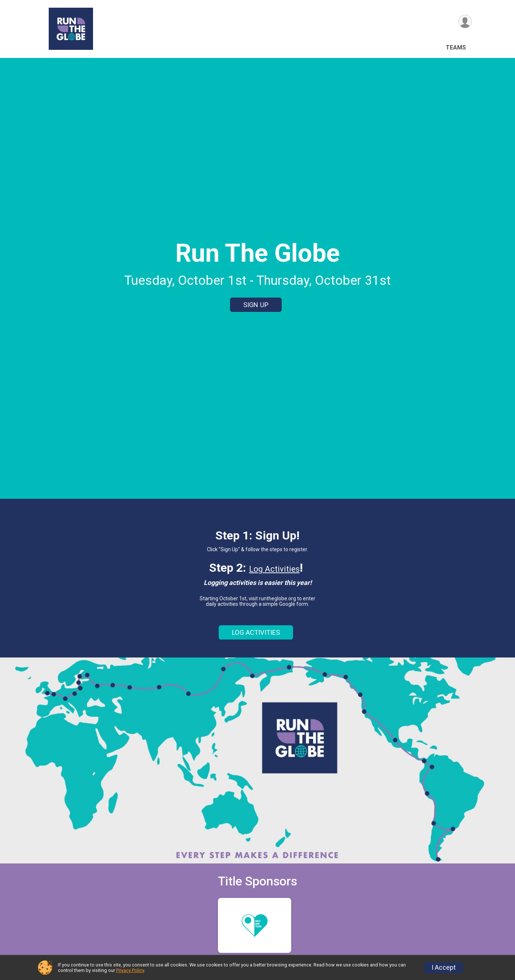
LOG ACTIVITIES (256, 632)
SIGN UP (256, 305)
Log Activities (274, 569)
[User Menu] (465, 21)
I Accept (444, 968)
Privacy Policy (130, 970)
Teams (456, 47)
